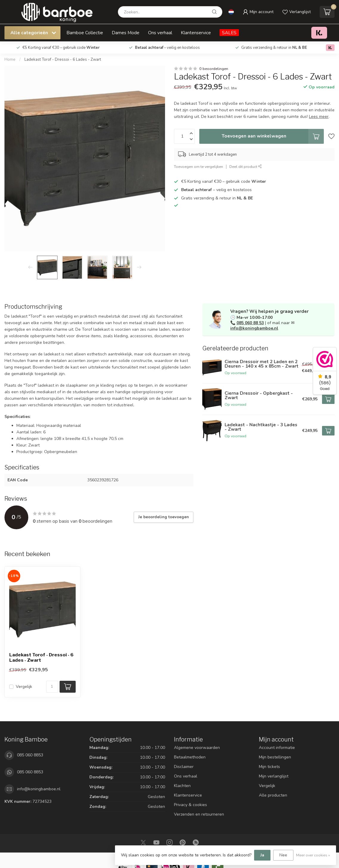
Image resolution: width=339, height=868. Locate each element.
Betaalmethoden (190, 757)
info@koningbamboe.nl (254, 328)
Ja (262, 855)
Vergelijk (24, 687)
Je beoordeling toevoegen (164, 517)
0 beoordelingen (214, 69)
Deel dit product (246, 167)
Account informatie (277, 748)
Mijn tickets (269, 767)
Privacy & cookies (191, 805)
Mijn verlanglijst (274, 776)
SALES (229, 33)
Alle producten (273, 795)
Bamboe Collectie (85, 33)
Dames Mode (126, 33)
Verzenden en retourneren (199, 814)
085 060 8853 (30, 755)
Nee (283, 855)
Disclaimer (184, 767)
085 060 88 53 (250, 323)
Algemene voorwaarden (197, 748)
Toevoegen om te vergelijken (199, 167)
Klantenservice (196, 33)
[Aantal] (52, 687)
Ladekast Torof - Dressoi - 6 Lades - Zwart (63, 60)
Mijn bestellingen (275, 757)
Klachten (182, 786)
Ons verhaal (160, 33)
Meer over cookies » (313, 855)
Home (10, 60)
